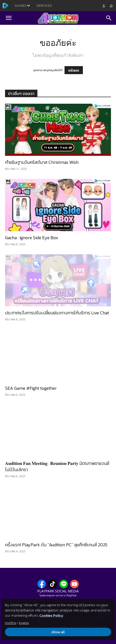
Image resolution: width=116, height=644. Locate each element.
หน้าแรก (74, 70)
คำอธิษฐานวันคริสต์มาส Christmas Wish (42, 162)
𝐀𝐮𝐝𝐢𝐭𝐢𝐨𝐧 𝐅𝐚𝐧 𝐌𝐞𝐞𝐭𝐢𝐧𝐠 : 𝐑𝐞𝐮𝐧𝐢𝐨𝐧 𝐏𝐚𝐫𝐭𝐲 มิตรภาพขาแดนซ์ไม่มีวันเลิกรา (57, 466)
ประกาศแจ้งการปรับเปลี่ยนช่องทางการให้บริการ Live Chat (57, 313)
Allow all (58, 632)
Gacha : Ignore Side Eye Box (32, 238)
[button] (9, 18)
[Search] (109, 18)
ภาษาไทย (11, 623)
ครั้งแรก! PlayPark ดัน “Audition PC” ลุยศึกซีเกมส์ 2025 (56, 545)
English (24, 623)
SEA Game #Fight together (31, 388)
